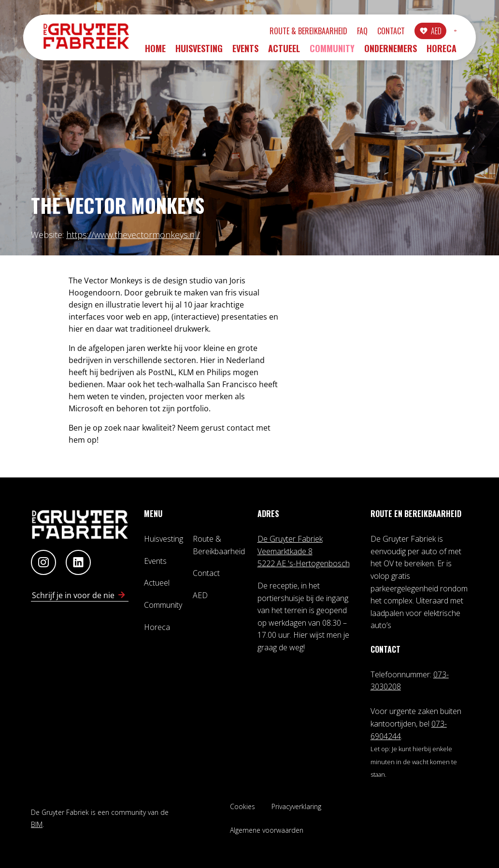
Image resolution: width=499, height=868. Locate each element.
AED (380, 32)
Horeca (442, 52)
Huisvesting (199, 52)
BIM (37, 824)
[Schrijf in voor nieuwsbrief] (122, 595)
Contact (335, 32)
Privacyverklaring (296, 806)
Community (332, 52)
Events (245, 52)
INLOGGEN (427, 32)
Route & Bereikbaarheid (252, 32)
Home (155, 52)
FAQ (306, 32)
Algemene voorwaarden (267, 830)
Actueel (284, 52)
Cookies (242, 806)
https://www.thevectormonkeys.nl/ (133, 235)
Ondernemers (391, 52)
